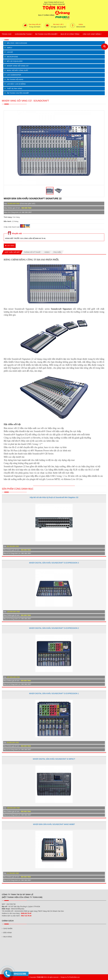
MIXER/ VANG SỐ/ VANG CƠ (18, 66)
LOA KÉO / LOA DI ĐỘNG (16, 84)
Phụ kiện (57, 252)
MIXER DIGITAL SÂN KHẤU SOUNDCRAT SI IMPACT (54, 759)
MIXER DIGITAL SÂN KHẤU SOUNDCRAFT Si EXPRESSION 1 (54, 693)
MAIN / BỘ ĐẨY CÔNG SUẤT (18, 70)
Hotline (81, 24)
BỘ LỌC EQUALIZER (15, 61)
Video (47, 252)
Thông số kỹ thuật (32, 252)
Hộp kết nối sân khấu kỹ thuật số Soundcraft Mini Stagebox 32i (54, 497)
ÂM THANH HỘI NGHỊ (15, 79)
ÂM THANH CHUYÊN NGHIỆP (18, 93)
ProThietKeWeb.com (73, 977)
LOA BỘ (10, 52)
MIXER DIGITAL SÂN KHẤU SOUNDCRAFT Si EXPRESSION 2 (54, 628)
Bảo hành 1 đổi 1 (58, 24)
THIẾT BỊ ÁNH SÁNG (14, 89)
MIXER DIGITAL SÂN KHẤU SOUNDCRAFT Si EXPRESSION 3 (54, 563)
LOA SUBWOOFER (14, 75)
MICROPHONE (12, 57)
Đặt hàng (10, 246)
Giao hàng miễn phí (35, 24)
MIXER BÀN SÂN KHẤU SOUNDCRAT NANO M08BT (54, 824)
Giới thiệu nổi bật (12, 252)
